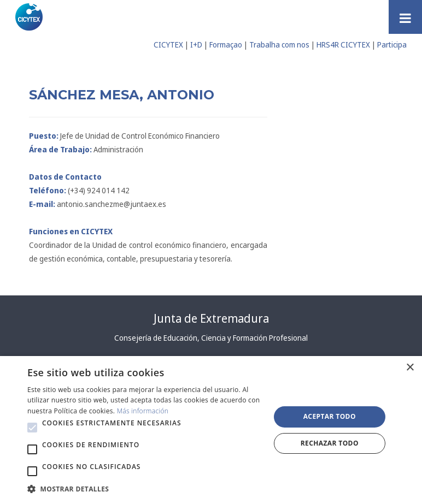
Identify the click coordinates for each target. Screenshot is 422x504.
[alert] (211, 430)
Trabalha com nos (279, 45)
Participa (392, 45)
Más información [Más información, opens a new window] (143, 411)
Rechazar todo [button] (330, 443)
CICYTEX (168, 45)
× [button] (410, 368)
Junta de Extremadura (211, 318)
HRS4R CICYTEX (343, 45)
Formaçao (226, 45)
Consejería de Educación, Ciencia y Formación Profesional (211, 338)
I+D (196, 45)
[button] (32, 428)
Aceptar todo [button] (330, 416)
